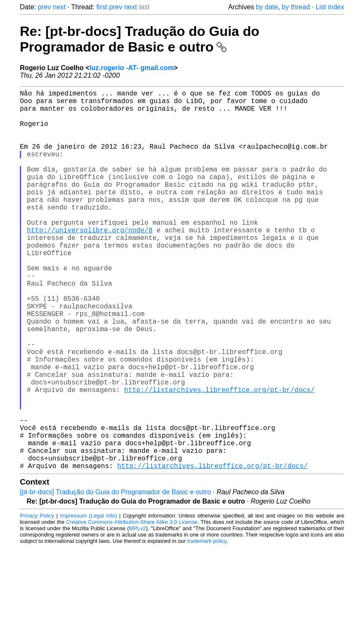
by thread (296, 7)
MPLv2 (138, 613)
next (59, 7)
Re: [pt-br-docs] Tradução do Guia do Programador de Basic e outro (140, 39)
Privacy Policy (37, 600)
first (102, 7)
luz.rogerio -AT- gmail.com (132, 68)
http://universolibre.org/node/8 (90, 262)
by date (267, 7)
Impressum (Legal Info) (88, 600)
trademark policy (207, 625)
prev (45, 7)
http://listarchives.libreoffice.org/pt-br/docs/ (219, 457)
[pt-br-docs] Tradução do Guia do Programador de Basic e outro (115, 576)
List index (330, 7)
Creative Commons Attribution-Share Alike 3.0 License (132, 606)
